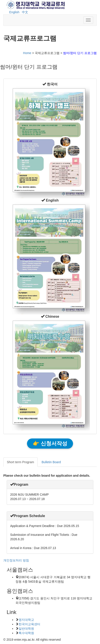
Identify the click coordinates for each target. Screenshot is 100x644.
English (14, 12)
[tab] (50, 484)
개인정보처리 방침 (16, 560)
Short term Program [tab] (20, 462)
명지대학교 (26, 620)
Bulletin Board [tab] (51, 462)
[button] (50, 84)
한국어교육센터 (29, 624)
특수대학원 (26, 633)
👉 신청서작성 (50, 443)
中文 (25, 12)
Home (27, 53)
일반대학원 (26, 629)
